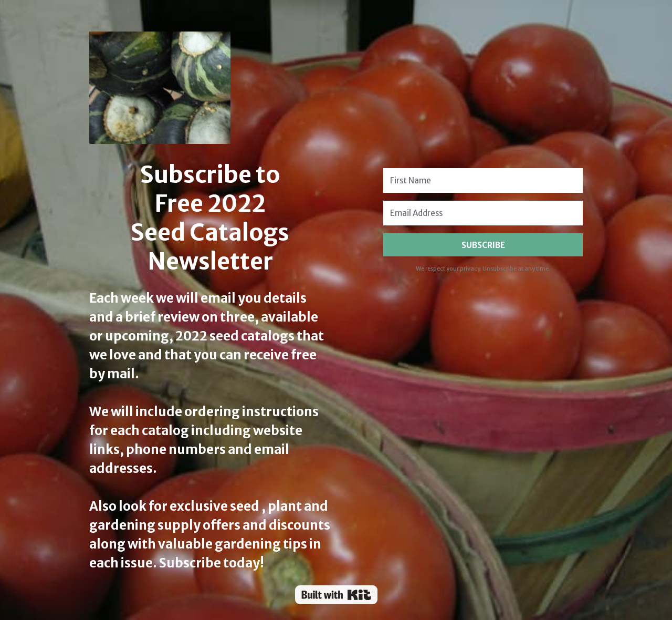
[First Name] (483, 180)
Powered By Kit (336, 595)
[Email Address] (483, 213)
